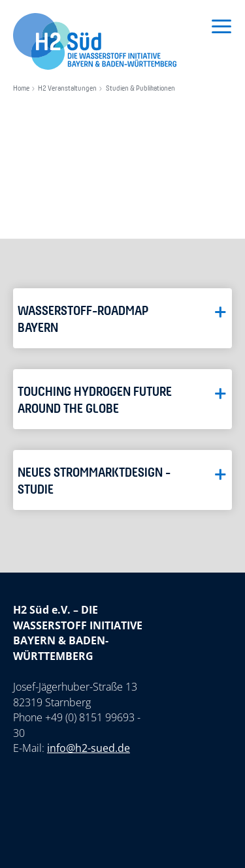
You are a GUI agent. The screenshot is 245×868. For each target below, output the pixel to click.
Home (21, 89)
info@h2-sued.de (89, 748)
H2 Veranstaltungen (67, 89)
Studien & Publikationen (140, 89)
